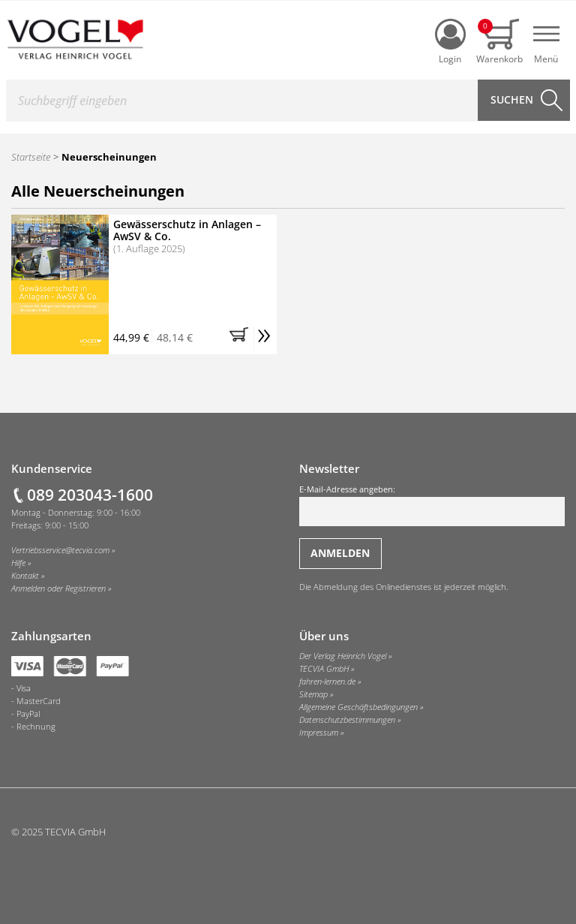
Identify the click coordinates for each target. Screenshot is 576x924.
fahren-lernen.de (327, 682)
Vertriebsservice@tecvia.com (60, 550)
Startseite (31, 157)
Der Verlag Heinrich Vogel (343, 656)
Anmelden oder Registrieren (58, 588)
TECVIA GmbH (324, 669)
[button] (241, 339)
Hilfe (18, 563)
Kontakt (25, 576)
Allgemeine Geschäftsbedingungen (358, 707)
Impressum (319, 733)
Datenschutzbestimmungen (347, 720)
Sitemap (313, 694)
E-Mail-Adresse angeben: (432, 505)
